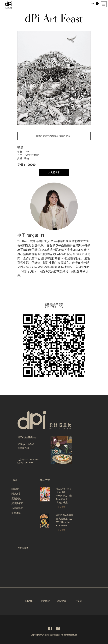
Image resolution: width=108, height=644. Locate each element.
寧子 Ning (26, 235)
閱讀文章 (16, 494)
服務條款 (45, 601)
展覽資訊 (16, 498)
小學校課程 (17, 508)
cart (95, 4)
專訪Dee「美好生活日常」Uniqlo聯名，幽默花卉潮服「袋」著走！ (64, 496)
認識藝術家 (17, 503)
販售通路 (16, 513)
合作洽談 (78, 601)
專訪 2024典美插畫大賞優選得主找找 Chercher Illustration (65, 520)
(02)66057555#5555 (30, 459)
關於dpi (15, 489)
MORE (61, 507)
